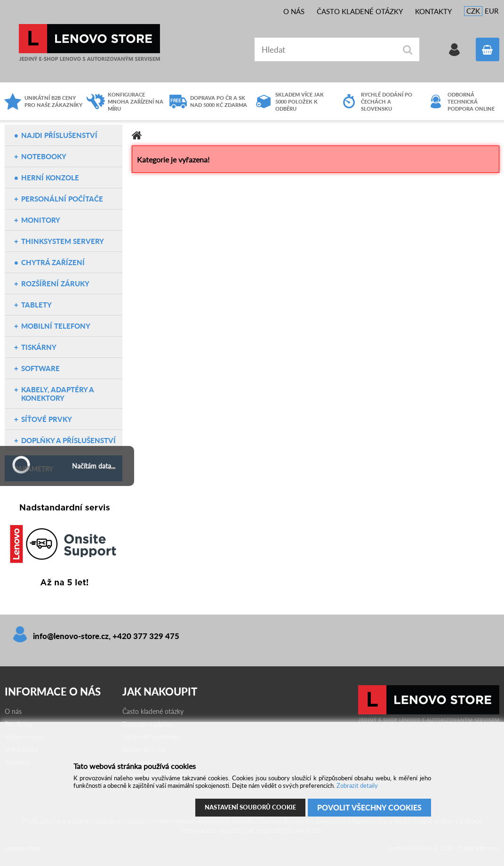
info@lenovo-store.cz (71, 636)
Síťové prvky (47, 419)
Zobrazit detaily (357, 785)
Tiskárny (39, 347)
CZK (473, 11)
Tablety (36, 305)
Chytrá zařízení (53, 262)
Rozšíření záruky (55, 283)
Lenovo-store (89, 43)
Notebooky (44, 156)
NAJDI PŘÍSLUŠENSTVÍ (59, 135)
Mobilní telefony (56, 326)
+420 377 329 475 (146, 636)
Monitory (41, 220)
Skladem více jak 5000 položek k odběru (300, 101)
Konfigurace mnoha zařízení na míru (136, 101)
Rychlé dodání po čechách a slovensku (387, 101)
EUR (492, 11)
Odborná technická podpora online (471, 101)
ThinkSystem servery (63, 241)
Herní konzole (50, 178)
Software (40, 368)
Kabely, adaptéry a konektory (57, 394)
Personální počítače (62, 199)
